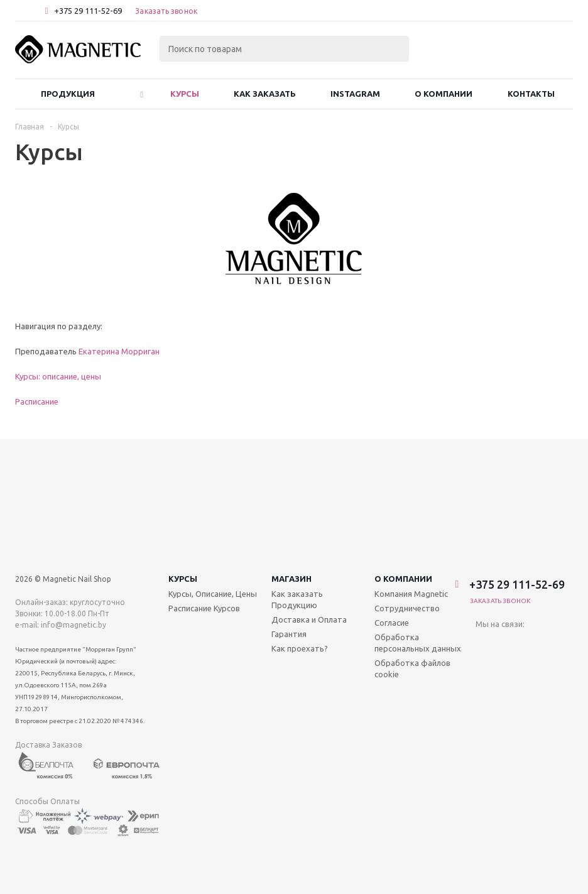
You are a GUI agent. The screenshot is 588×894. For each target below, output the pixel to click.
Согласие (392, 504)
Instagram (355, 94)
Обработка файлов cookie (412, 550)
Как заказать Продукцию (297, 481)
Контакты (531, 94)
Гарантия (289, 516)
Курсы (185, 94)
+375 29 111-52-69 (88, 11)
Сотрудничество (407, 490)
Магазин (291, 461)
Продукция (68, 94)
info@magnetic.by (73, 507)
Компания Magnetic (411, 476)
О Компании (444, 94)
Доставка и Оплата (309, 501)
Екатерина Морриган (119, 351)
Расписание (37, 401)
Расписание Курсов (204, 490)
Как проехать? (300, 530)
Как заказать (265, 94)
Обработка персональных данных (418, 525)
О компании (403, 461)
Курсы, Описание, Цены (213, 476)
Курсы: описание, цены (58, 376)
